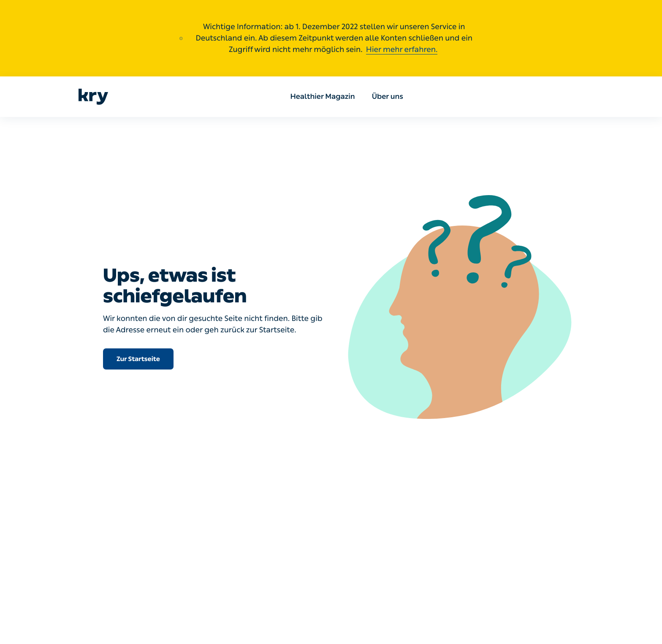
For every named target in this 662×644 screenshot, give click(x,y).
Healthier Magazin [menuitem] (323, 97)
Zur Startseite (138, 359)
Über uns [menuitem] (388, 97)
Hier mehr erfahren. (402, 49)
